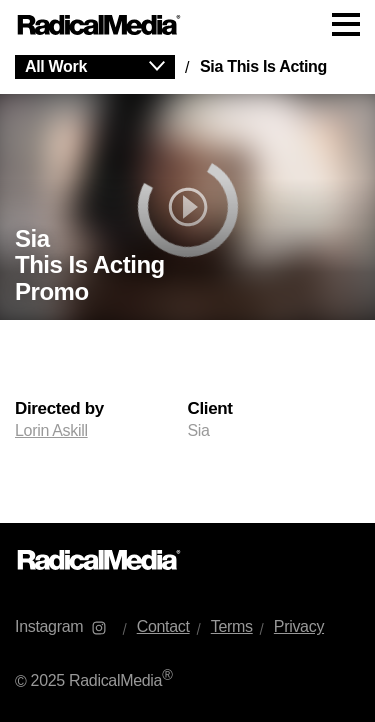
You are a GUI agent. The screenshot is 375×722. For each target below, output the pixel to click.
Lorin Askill (51, 430)
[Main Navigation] (187, 25)
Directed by (59, 409)
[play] (187, 207)
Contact (163, 626)
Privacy (299, 626)
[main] (187, 286)
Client (210, 409)
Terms (232, 626)
